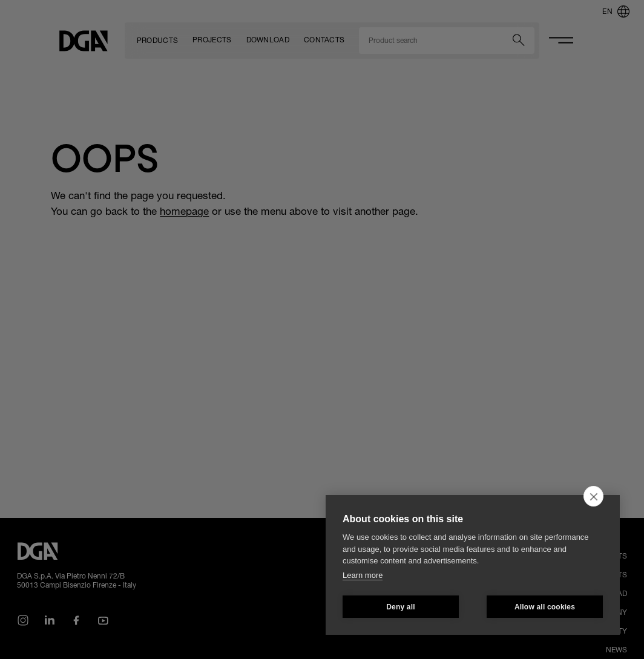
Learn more (363, 575)
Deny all (401, 607)
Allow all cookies (545, 607)
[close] (593, 496)
